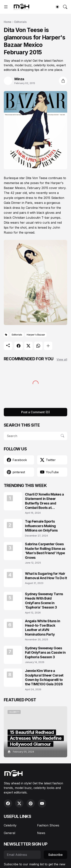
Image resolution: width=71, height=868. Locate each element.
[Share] (63, 81)
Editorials (21, 22)
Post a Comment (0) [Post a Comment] (35, 412)
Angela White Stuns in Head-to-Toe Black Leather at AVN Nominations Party (43, 628)
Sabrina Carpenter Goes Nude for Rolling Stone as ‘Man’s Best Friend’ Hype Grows (45, 551)
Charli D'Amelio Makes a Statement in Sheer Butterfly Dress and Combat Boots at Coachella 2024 (44, 501)
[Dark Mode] (57, 7)
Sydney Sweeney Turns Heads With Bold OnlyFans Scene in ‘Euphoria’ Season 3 (44, 601)
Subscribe (55, 855)
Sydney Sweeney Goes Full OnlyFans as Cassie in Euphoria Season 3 (45, 653)
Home (8, 22)
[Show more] (48, 346)
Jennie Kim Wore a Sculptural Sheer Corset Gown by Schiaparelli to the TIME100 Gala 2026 (44, 677)
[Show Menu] (6, 7)
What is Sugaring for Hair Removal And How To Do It (46, 576)
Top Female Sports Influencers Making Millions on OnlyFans (41, 526)
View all (62, 359)
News (41, 833)
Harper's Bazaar (36, 335)
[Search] (65, 7)
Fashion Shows (48, 825)
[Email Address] (22, 855)
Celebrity (10, 825)
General (9, 833)
